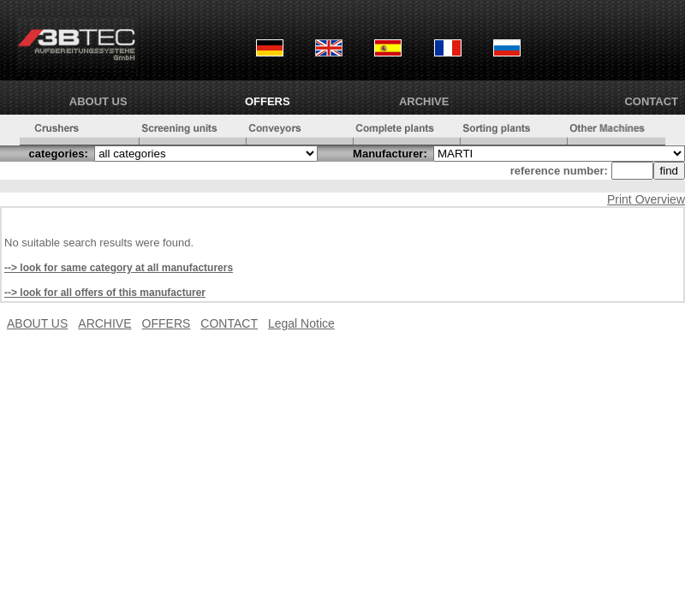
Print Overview (646, 199)
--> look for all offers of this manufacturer (105, 293)
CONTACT (651, 101)
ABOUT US (98, 101)
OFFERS (268, 101)
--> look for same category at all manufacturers (119, 268)
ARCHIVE (424, 101)
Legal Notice (301, 323)
